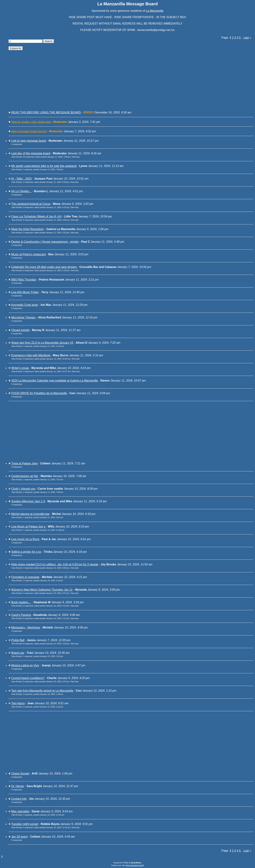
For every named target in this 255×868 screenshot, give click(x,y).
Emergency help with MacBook (31, 355)
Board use (18, 653)
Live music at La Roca (25, 539)
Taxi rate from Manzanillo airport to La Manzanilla (42, 691)
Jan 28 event (19, 837)
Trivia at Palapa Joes (24, 463)
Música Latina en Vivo (25, 665)
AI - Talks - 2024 (21, 179)
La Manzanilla (155, 11)
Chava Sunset (20, 774)
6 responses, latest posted (46, 270)
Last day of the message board (31, 153)
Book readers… (21, 602)
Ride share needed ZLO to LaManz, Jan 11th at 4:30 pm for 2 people (55, 564)
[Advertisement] (116, 82)
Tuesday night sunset (25, 824)
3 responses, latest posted (46, 207)
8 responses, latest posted (46, 220)
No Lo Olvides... (21, 191)
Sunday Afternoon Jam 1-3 (28, 501)
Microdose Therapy (24, 317)
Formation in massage (25, 577)
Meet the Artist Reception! (27, 229)
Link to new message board (29, 141)
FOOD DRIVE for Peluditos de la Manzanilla (39, 393)
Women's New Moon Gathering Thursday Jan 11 (42, 590)
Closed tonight (20, 330)
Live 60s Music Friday (25, 292)
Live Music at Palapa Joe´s (29, 527)
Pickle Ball (18, 640)
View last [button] (76, 157)
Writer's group (20, 368)
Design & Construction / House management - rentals (45, 242)
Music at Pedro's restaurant (28, 254)
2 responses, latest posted (46, 182)
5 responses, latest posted (46, 233)
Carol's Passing (21, 615)
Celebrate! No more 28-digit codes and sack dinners (44, 267)
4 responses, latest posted (47, 827)
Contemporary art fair (25, 476)
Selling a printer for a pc (26, 552)
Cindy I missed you (23, 489)
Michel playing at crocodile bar (30, 514)
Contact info (19, 799)
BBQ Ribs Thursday (24, 280)
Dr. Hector (18, 786)
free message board (135, 865)
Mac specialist (21, 811)
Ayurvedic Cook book (25, 305)
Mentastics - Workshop (26, 628)
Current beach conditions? (28, 678)
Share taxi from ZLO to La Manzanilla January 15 (42, 343)
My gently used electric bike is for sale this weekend (44, 166)
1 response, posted (43, 169)
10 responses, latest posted (47, 157)
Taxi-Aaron (18, 703)
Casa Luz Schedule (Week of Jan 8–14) (36, 216)
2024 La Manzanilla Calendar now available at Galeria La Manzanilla (54, 381)
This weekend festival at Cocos (31, 204)
